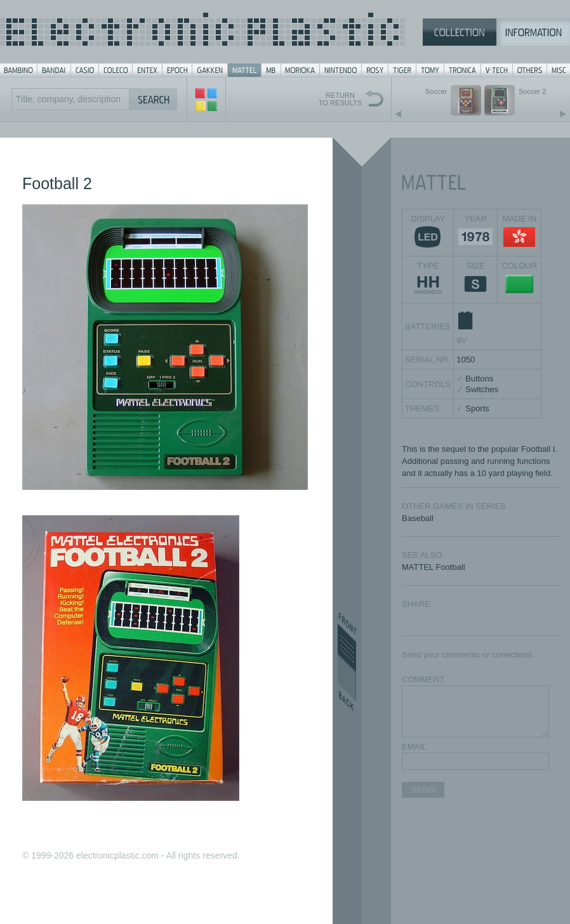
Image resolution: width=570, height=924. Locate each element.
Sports (477, 408)
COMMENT (423, 679)
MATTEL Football (434, 567)
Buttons (479, 379)
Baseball (418, 518)
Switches (482, 389)
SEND (423, 790)
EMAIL (414, 747)
